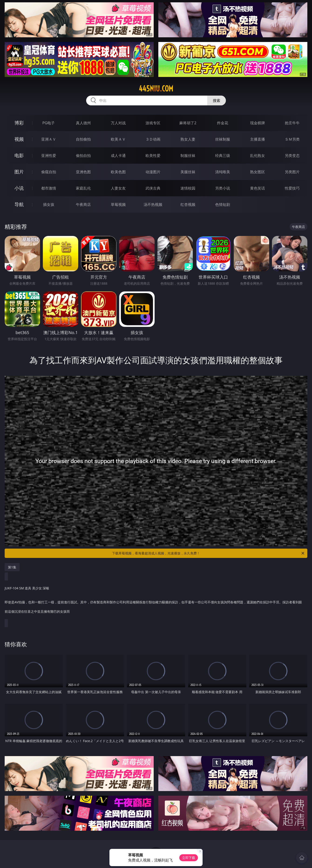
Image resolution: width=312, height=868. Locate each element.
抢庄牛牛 (292, 123)
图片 (19, 172)
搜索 (217, 100)
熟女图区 (258, 172)
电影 (19, 155)
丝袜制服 (223, 139)
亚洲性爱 (49, 156)
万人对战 (118, 123)
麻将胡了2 (188, 123)
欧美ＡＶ (118, 139)
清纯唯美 (223, 172)
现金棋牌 (258, 123)
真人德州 (83, 123)
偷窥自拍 (49, 172)
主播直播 (258, 139)
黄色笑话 (258, 188)
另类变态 (292, 156)
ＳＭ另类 (292, 139)
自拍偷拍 (83, 139)
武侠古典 (153, 188)
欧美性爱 (153, 156)
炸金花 (223, 123)
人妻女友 (118, 188)
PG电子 (49, 123)
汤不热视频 (153, 204)
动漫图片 (153, 172)
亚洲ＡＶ (49, 139)
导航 (19, 204)
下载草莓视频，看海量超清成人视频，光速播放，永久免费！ (209, 553)
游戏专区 (153, 123)
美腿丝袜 (188, 172)
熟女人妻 (188, 139)
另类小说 (223, 188)
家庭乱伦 (83, 188)
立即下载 (189, 858)
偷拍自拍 (83, 156)
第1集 (12, 567)
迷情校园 (188, 188)
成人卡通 (118, 156)
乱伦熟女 (258, 156)
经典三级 (223, 156)
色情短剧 (223, 204)
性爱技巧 (292, 188)
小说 (19, 188)
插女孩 (49, 204)
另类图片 (292, 172)
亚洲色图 (83, 172)
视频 (19, 139)
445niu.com (156, 89)
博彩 (19, 123)
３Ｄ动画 (153, 139)
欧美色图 (118, 172)
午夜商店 (83, 204)
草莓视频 (118, 204)
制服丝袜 (188, 156)
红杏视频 (188, 204)
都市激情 (49, 188)
